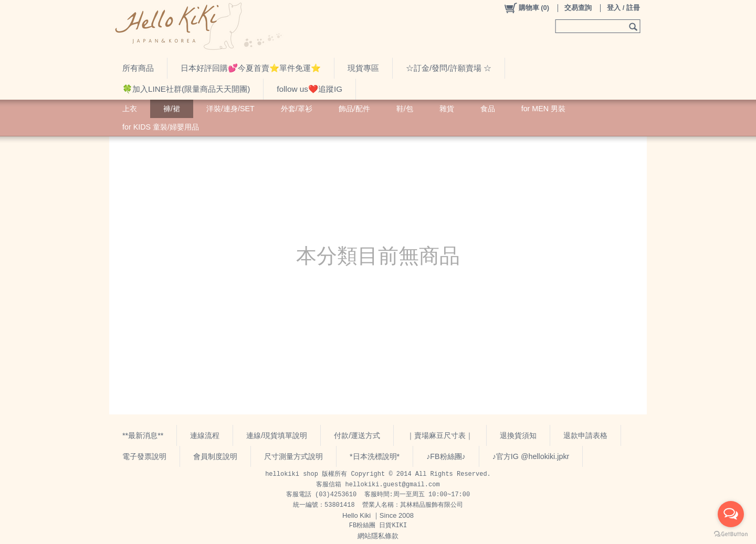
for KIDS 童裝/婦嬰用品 (161, 127)
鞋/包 (405, 109)
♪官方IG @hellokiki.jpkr (531, 456)
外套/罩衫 (297, 109)
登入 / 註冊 (623, 8)
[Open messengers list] (731, 514)
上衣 (130, 109)
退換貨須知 (518, 435)
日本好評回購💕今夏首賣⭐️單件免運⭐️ (251, 68)
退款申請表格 (585, 435)
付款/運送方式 (357, 435)
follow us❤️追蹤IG (309, 89)
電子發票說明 (144, 456)
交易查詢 (578, 8)
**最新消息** (143, 435)
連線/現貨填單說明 (277, 435)
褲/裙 (172, 109)
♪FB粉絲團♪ (446, 456)
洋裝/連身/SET (230, 109)
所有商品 (138, 68)
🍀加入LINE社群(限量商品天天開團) (186, 89)
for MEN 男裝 (543, 109)
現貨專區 (363, 68)
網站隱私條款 (378, 536)
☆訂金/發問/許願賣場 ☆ (449, 68)
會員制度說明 (215, 456)
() (526, 8)
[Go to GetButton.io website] (731, 534)
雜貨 (447, 109)
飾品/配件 (354, 109)
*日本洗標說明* (375, 456)
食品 (488, 109)
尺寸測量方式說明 (293, 456)
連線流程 (205, 435)
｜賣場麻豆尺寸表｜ (440, 435)
